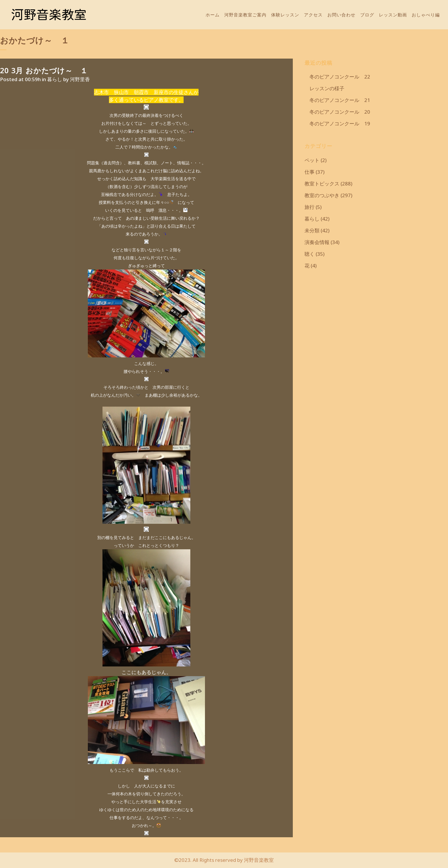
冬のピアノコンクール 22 (337, 77)
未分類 (312, 230)
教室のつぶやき (322, 195)
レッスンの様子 (324, 88)
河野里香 (80, 79)
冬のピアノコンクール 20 (337, 112)
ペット (312, 160)
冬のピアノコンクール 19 (337, 123)
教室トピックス (322, 184)
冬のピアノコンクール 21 (337, 100)
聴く (310, 254)
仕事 (310, 172)
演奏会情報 (317, 242)
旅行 (310, 207)
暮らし (55, 79)
